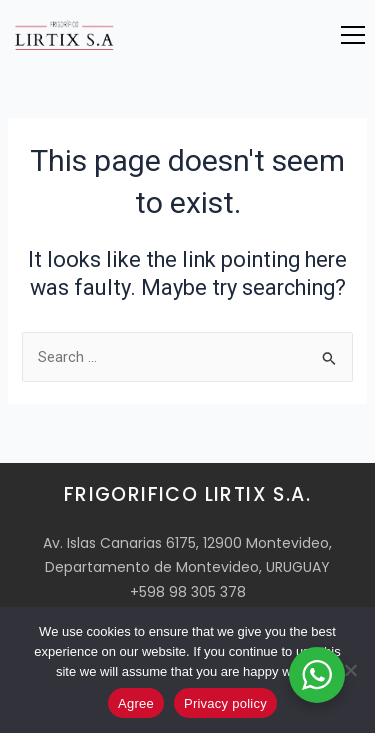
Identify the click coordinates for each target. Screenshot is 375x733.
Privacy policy (225, 703)
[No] (350, 670)
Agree (136, 703)
